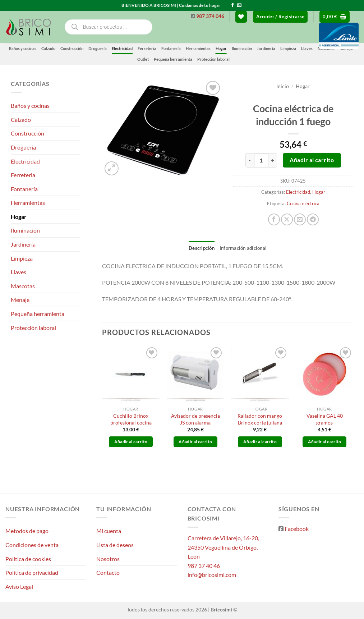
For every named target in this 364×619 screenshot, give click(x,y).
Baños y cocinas (23, 48)
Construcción (72, 48)
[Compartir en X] (287, 219)
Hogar (19, 217)
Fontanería (24, 189)
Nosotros (108, 559)
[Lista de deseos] (241, 17)
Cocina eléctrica (303, 203)
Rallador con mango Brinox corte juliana (260, 419)
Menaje (20, 300)
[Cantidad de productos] (261, 160)
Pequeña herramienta (173, 59)
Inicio (283, 86)
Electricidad (122, 48)
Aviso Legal (19, 586)
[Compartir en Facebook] (274, 219)
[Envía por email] (300, 219)
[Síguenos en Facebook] (232, 5)
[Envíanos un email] (239, 5)
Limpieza (22, 258)
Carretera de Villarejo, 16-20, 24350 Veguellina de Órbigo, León (223, 547)
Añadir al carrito (312, 160)
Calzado (48, 48)
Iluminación (25, 230)
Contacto (108, 572)
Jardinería (23, 244)
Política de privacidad (32, 572)
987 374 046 (210, 16)
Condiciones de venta (32, 545)
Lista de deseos (115, 545)
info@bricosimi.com (212, 575)
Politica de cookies (28, 559)
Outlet (143, 59)
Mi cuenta (109, 531)
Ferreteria (147, 48)
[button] (280, 17)
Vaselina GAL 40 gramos (325, 419)
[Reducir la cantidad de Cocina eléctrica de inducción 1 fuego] (250, 160)
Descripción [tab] (202, 248)
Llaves (19, 272)
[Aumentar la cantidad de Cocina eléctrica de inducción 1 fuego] (273, 160)
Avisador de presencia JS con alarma (195, 419)
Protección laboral (213, 59)
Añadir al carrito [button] (131, 442)
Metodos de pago (27, 531)
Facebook (297, 529)
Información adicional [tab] (243, 248)
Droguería (98, 48)
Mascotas (23, 286)
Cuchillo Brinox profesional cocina (131, 419)
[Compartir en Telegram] (313, 219)
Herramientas (28, 203)
